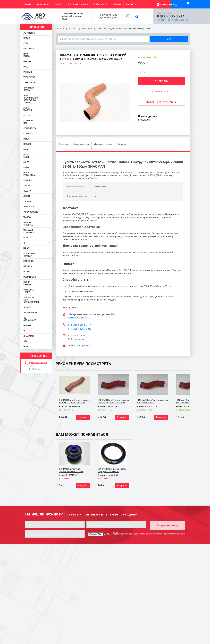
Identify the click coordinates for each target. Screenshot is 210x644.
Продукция (37, 27)
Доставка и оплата (103, 144)
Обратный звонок (181, 20)
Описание (63, 144)
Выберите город (169, 5)
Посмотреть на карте (78, 318)
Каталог (73, 29)
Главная (60, 29)
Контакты (122, 144)
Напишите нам (164, 20)
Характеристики (81, 144)
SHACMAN (87, 29)
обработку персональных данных (169, 534)
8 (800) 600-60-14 (171, 16)
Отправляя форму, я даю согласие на (150, 534)
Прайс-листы (39, 356)
